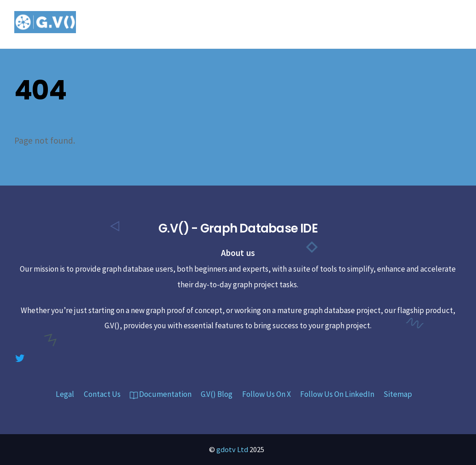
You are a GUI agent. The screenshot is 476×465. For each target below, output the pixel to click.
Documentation (161, 394)
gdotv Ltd (232, 449)
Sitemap (398, 394)
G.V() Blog (217, 394)
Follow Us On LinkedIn (337, 394)
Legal (65, 394)
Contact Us (102, 394)
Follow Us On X (267, 394)
